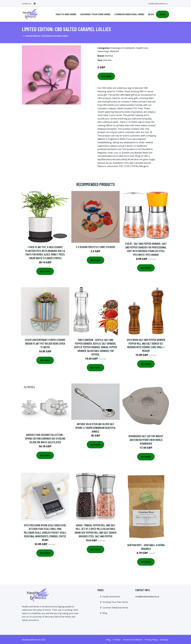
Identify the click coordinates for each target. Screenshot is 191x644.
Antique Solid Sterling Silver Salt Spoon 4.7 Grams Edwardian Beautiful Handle (96, 427)
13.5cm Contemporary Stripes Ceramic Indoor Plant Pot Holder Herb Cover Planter (45, 343)
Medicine (115, 51)
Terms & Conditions (133, 639)
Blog (151, 14)
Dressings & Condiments (123, 47)
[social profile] (35, 4)
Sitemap (164, 639)
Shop (163, 14)
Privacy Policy (151, 639)
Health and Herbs (66, 14)
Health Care (142, 47)
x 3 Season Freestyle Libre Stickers (96, 246)
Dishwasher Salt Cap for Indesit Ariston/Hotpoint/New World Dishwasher (146, 439)
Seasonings (103, 51)
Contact (117, 639)
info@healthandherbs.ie (157, 4)
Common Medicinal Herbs (129, 14)
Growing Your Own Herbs (95, 14)
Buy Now (106, 76)
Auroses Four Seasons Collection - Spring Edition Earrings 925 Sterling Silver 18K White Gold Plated (45, 438)
